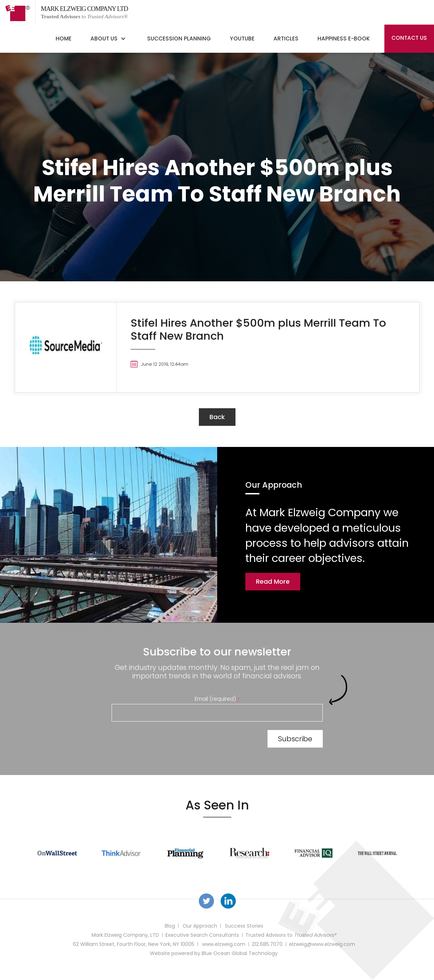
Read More (273, 581)
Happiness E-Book (344, 39)
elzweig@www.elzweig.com (322, 944)
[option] (57, 853)
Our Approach (200, 926)
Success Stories (244, 926)
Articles (286, 39)
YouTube (242, 39)
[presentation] (165, 740)
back (217, 417)
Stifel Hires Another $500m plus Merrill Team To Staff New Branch (258, 329)
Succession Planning (179, 39)
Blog (170, 926)
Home (64, 39)
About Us (104, 39)
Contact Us (409, 38)
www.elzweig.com (224, 944)
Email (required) (217, 699)
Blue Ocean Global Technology (240, 953)
